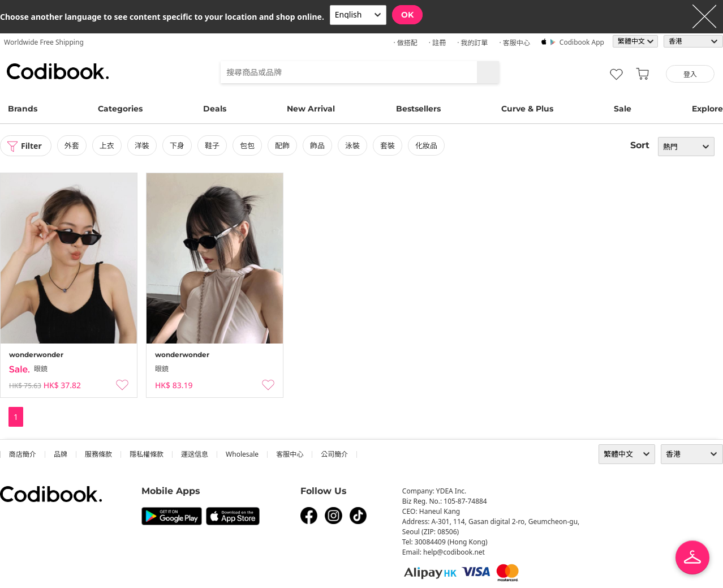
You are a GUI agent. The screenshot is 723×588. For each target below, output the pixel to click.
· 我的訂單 (472, 43)
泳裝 (352, 145)
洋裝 (142, 145)
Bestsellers (418, 109)
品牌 (61, 454)
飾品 (317, 145)
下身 (177, 145)
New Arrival (311, 109)
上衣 (107, 145)
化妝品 (426, 145)
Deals (215, 109)
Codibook (58, 71)
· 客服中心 (514, 43)
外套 (72, 145)
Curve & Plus (527, 109)
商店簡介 (23, 454)
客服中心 (290, 454)
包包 (247, 145)
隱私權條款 (147, 454)
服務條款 (98, 454)
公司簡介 (334, 454)
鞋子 (212, 145)
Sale (623, 109)
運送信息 (195, 454)
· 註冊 (437, 43)
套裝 (388, 145)
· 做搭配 (405, 43)
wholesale (242, 454)
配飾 (282, 145)
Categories (120, 109)
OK (407, 15)
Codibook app (582, 42)
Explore (707, 109)
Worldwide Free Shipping (44, 42)
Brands (23, 109)
